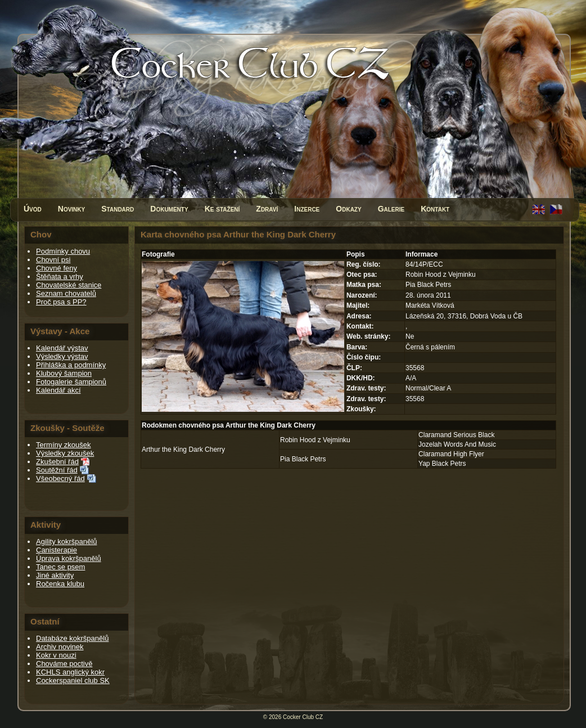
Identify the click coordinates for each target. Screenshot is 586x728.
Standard (118, 209)
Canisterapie (57, 550)
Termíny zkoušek (64, 445)
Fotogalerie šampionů (71, 382)
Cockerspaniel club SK (73, 680)
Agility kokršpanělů (66, 541)
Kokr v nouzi (56, 655)
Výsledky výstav (62, 356)
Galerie (391, 209)
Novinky (71, 209)
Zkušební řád (57, 462)
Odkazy (348, 209)
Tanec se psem (60, 567)
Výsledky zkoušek (65, 453)
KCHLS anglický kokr (70, 672)
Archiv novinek (60, 647)
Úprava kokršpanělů (69, 558)
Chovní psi (53, 260)
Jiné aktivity (55, 575)
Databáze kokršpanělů (72, 638)
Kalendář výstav (62, 348)
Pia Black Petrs (303, 459)
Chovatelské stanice (69, 285)
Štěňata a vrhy (60, 277)
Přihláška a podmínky (71, 365)
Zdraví (267, 209)
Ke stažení (222, 209)
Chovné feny (57, 268)
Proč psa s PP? (61, 302)
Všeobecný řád (60, 478)
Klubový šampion (64, 373)
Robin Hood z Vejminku (315, 440)
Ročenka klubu (60, 584)
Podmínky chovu (63, 251)
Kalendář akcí (58, 390)
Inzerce (307, 209)
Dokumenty (169, 209)
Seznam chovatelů (66, 293)
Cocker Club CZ (303, 717)
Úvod (33, 209)
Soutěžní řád (57, 470)
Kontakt (435, 209)
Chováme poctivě (64, 664)
